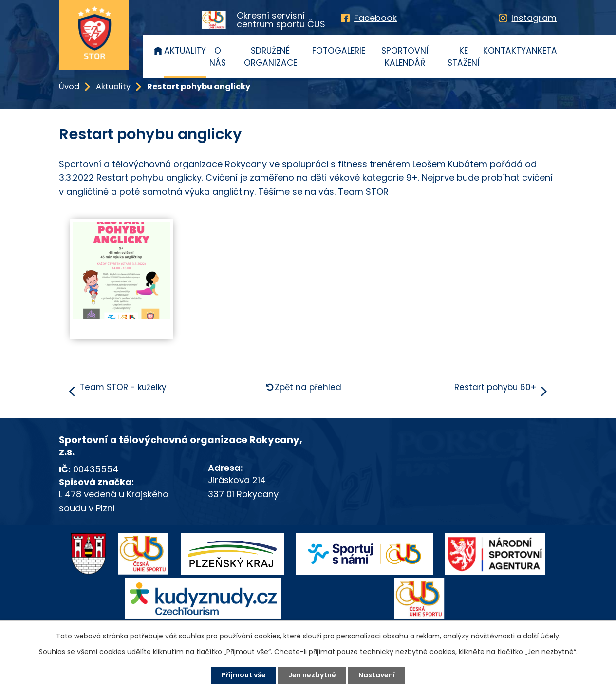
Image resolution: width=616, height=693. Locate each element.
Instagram (534, 18)
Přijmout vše (244, 675)
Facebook (375, 18)
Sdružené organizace (271, 57)
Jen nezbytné (312, 675)
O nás (218, 57)
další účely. (542, 636)
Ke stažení (464, 57)
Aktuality (185, 51)
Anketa (541, 51)
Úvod (158, 50)
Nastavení (377, 675)
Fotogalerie (339, 51)
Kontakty (504, 51)
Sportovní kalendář (405, 57)
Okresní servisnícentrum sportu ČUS (281, 20)
